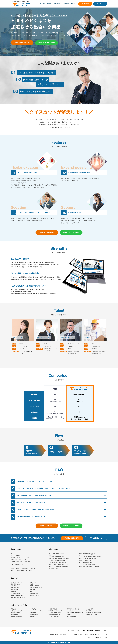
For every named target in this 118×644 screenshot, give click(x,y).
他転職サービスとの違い (95, 634)
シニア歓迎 (70, 611)
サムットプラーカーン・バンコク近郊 (20, 558)
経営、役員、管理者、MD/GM (56, 553)
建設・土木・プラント (16, 584)
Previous (12, 339)
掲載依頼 (80, 634)
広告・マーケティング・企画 (86, 555)
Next (105, 339)
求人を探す (42, 4)
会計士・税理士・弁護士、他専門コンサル (59, 565)
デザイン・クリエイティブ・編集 (87, 565)
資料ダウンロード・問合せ (47, 43)
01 (13, 73)
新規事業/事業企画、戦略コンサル (87, 553)
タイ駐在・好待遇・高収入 (55, 613)
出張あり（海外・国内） (92, 615)
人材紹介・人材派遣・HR (17, 595)
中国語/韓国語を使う (53, 609)
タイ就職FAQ (66, 4)
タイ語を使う (33, 609)
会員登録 (98, 631)
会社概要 (52, 634)
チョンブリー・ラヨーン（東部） (19, 559)
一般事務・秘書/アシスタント (86, 561)
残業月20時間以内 (34, 615)
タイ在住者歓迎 (90, 609)
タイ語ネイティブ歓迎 (54, 617)
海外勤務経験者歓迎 (16, 613)
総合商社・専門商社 (35, 586)
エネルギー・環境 (34, 594)
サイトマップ (104, 634)
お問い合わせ (74, 634)
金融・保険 (13, 586)
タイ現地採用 (33, 613)
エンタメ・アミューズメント (18, 594)
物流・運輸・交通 (15, 588)
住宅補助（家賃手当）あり (55, 615)
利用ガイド (74, 4)
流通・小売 (13, 592)
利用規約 (57, 634)
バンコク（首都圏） (16, 556)
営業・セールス (53, 555)
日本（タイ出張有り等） (17, 565)
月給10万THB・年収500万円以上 (75, 613)
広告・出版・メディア (35, 590)
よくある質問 (86, 634)
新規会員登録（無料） (72, 538)
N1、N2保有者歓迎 (72, 617)
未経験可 (69, 615)
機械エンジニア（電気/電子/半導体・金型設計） (91, 557)
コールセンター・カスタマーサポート (58, 563)
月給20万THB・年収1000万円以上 (94, 613)
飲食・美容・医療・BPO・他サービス (19, 598)
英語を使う (13, 609)
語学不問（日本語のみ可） (74, 609)
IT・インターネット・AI (17, 582)
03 (16, 92)
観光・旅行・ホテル (35, 595)
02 (19, 80)
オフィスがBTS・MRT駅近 (36, 611)
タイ (12, 553)
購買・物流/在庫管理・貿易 (86, 563)
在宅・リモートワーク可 (17, 611)
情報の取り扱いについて (65, 634)
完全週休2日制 (14, 615)
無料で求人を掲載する (22, 43)
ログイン (105, 631)
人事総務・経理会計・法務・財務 (57, 561)
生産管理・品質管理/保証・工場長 (57, 557)
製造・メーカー (34, 582)
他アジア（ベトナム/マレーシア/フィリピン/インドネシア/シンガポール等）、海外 (23, 570)
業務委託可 (32, 617)
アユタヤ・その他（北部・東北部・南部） (21, 561)
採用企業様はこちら (96, 538)
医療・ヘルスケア (15, 590)
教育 (31, 592)
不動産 (31, 584)
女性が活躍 (89, 611)
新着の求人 (49, 4)
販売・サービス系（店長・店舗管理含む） (59, 566)
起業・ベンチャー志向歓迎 (17, 617)
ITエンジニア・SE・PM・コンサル (88, 559)
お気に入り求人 (58, 4)
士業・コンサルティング (36, 588)
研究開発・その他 (54, 568)
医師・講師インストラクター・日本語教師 (89, 566)
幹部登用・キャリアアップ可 (55, 611)
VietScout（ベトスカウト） (101, 638)
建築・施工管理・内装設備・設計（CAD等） (60, 559)
